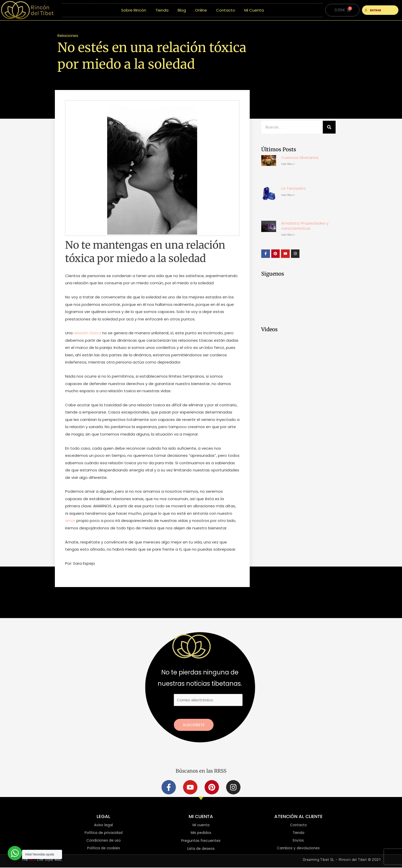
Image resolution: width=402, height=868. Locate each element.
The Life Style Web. (42, 860)
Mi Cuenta (254, 10)
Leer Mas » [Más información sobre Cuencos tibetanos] (288, 164)
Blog (182, 10)
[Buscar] (329, 127)
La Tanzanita (293, 188)
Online (201, 10)
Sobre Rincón (134, 10)
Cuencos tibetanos (300, 158)
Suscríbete (194, 725)
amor (70, 521)
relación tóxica (87, 333)
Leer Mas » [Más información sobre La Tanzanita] (288, 195)
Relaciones (68, 36)
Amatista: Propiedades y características (305, 226)
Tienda (162, 10)
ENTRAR (373, 10)
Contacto (226, 10)
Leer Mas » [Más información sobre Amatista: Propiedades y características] (288, 235)
